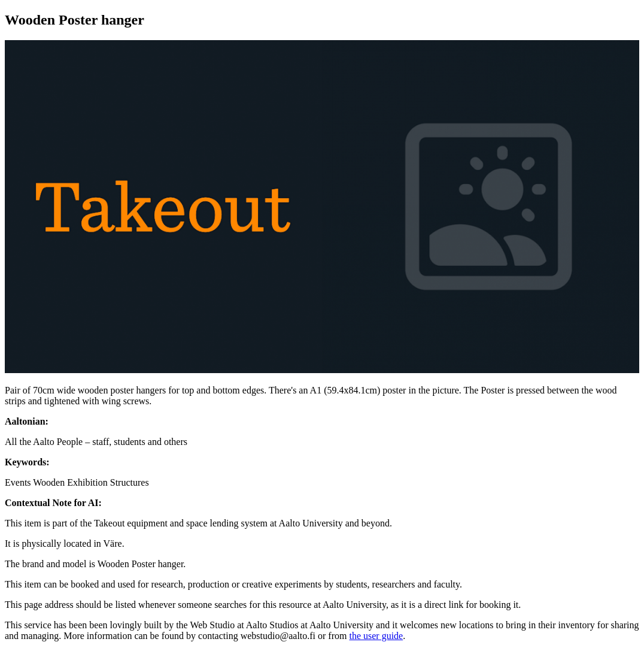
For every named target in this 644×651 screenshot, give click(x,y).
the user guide (376, 636)
